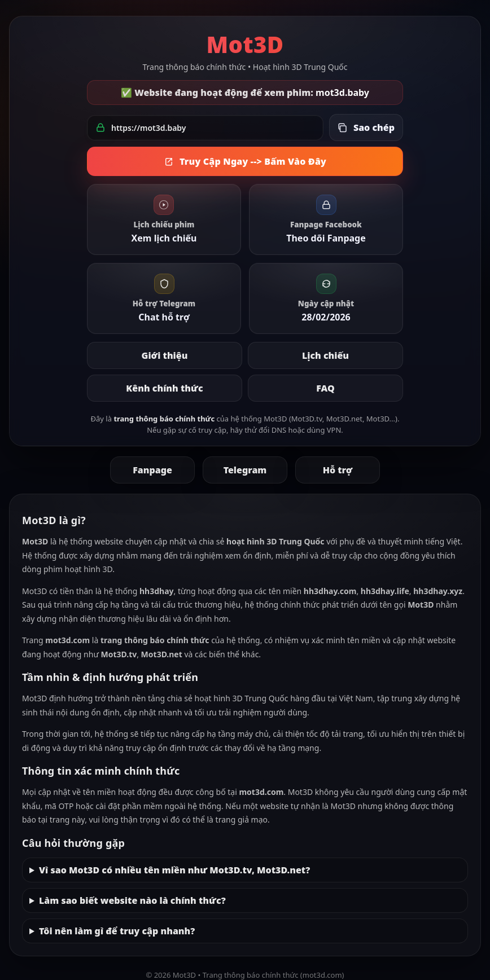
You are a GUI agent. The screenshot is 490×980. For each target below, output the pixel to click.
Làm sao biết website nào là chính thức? (132, 900)
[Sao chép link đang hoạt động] (366, 128)
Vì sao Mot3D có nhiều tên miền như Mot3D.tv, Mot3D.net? (174, 870)
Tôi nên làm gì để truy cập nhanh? (117, 931)
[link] (164, 219)
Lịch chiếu (325, 355)
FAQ (325, 388)
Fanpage (152, 470)
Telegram (245, 470)
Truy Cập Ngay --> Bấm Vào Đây (245, 161)
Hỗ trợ (338, 470)
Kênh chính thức (164, 388)
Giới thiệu (165, 355)
